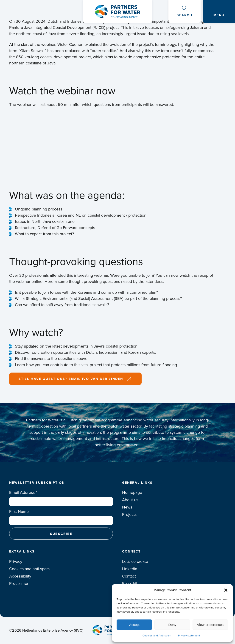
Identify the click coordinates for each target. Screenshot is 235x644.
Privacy (16, 561)
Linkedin (130, 569)
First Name (19, 511)
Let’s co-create (135, 561)
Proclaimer (19, 583)
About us (130, 500)
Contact (129, 576)
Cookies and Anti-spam (157, 636)
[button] (226, 590)
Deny (172, 625)
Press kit (130, 583)
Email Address (23, 492)
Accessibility (20, 576)
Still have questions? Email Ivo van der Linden (71, 379)
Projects (129, 514)
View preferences (210, 625)
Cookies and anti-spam (29, 569)
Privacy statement (189, 636)
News (127, 507)
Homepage (132, 492)
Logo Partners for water (117, 11)
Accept (134, 625)
